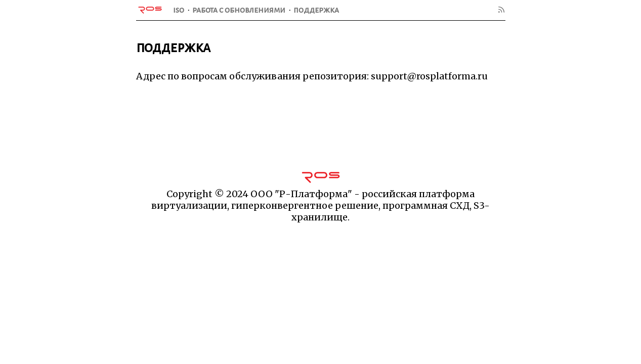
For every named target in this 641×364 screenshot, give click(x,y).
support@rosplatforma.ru (429, 76)
